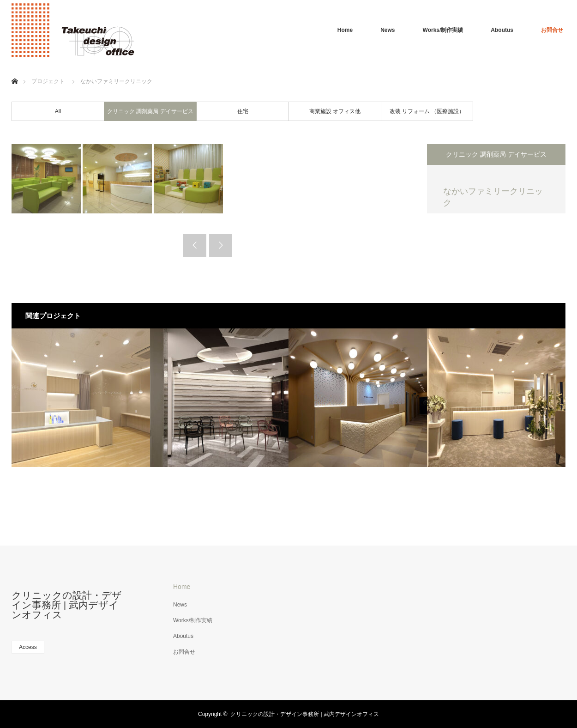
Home (345, 30)
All (58, 111)
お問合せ (552, 30)
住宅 (243, 111)
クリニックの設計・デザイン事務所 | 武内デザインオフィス (67, 605)
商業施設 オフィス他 (335, 111)
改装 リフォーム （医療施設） (427, 111)
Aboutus (502, 30)
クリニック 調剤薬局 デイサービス (150, 111)
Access (28, 647)
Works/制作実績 (443, 30)
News (388, 30)
